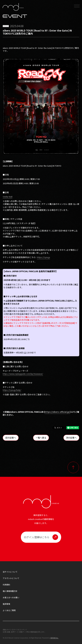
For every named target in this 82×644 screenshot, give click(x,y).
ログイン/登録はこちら (37, 537)
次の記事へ (71, 438)
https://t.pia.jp (44, 257)
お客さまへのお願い (11, 597)
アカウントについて (11, 578)
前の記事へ (11, 438)
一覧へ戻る (41, 438)
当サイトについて (10, 572)
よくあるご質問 (9, 610)
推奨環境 (6, 604)
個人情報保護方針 (10, 591)
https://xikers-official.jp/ (57, 412)
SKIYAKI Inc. (54, 638)
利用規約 (6, 585)
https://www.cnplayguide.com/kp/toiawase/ (23, 374)
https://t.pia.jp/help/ (12, 390)
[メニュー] (77, 7)
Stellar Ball (8, 197)
